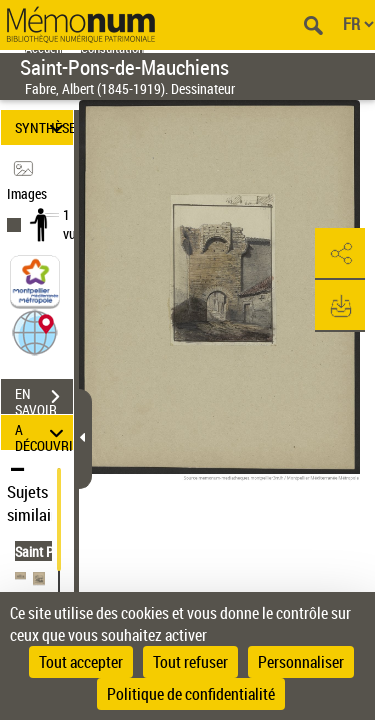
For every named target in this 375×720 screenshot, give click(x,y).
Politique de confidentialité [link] (191, 694)
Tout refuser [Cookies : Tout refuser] (190, 662)
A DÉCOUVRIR (44, 432)
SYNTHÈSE (44, 127)
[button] (35, 331)
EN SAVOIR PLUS (44, 399)
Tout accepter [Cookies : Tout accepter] (81, 662)
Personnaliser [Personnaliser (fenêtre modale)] (301, 662)
